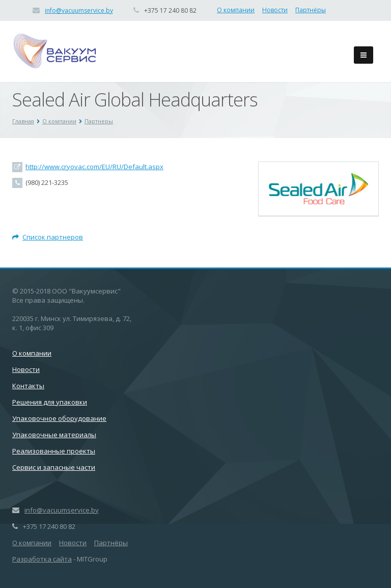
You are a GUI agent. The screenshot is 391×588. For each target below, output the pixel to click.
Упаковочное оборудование (59, 418)
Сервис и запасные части (54, 467)
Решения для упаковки (50, 402)
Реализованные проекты (54, 451)
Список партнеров (48, 237)
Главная (23, 121)
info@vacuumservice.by (79, 10)
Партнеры (99, 121)
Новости (275, 10)
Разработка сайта (42, 559)
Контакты (28, 386)
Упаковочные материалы (54, 435)
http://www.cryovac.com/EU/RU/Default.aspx (94, 167)
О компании (236, 10)
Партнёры (311, 10)
